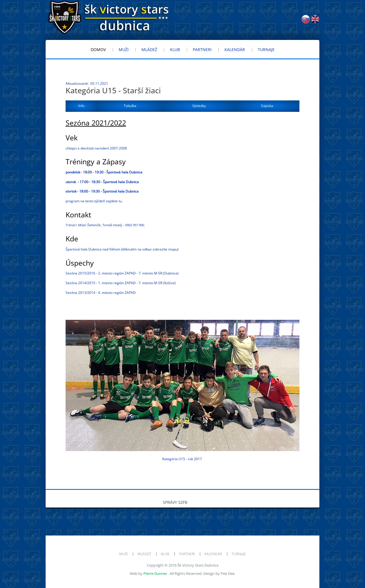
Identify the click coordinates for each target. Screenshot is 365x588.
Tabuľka (130, 106)
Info (81, 106)
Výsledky (199, 106)
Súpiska (267, 106)
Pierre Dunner (155, 573)
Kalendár (213, 554)
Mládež (144, 554)
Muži (123, 554)
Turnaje (239, 554)
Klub (165, 554)
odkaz (147, 249)
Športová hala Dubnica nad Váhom (93, 249)
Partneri (187, 554)
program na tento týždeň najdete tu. (94, 201)
